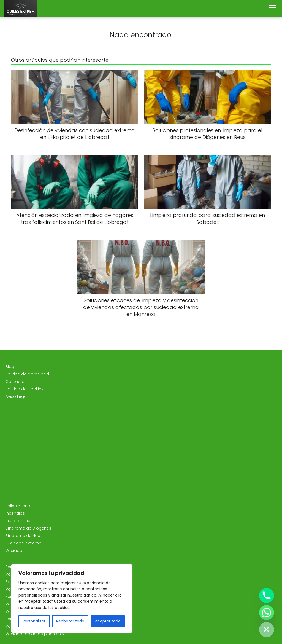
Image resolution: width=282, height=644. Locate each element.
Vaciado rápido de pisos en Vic (37, 634)
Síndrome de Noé (23, 536)
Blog (10, 367)
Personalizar (34, 621)
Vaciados (15, 551)
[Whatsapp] (267, 613)
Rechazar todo (70, 621)
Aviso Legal (17, 396)
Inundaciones (19, 521)
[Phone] (267, 595)
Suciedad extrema (24, 543)
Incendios (15, 513)
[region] (72, 599)
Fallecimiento (19, 506)
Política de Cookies (25, 389)
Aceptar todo (108, 621)
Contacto (15, 382)
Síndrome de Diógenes (28, 528)
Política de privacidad (27, 374)
